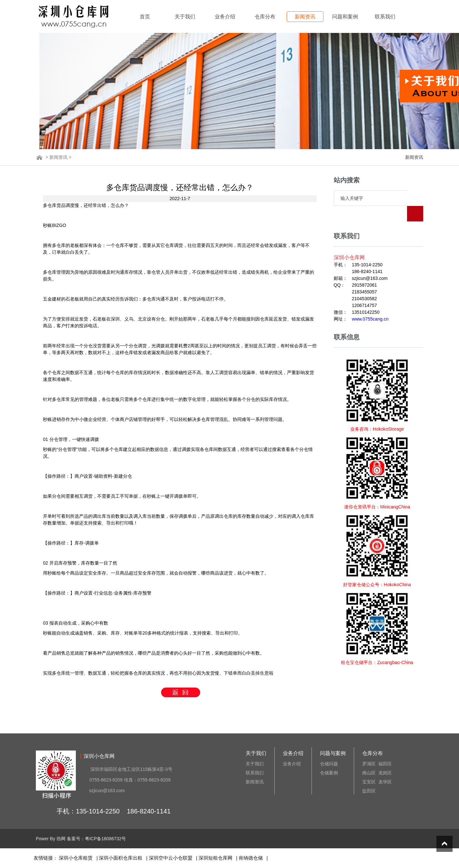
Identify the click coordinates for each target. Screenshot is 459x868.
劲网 (61, 839)
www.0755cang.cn (370, 303)
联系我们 (385, 17)
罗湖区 (369, 764)
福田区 (385, 764)
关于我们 (185, 17)
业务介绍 (225, 17)
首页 (145, 17)
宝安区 (369, 782)
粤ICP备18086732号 (106, 839)
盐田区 (369, 791)
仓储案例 (329, 773)
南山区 (369, 773)
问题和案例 (345, 17)
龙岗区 (385, 773)
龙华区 (385, 782)
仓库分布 (265, 17)
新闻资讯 (305, 17)
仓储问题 (329, 764)
